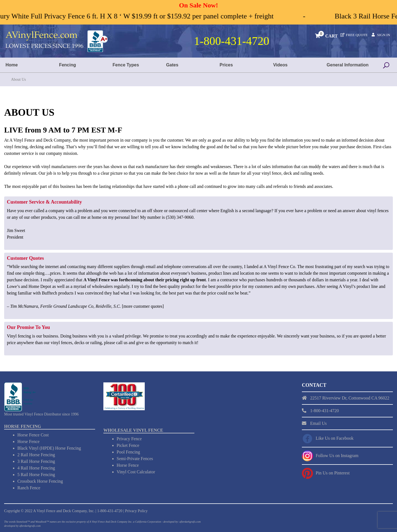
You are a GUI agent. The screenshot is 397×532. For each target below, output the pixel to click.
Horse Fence (28, 441)
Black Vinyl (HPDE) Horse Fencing (49, 448)
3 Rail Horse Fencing (36, 461)
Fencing (67, 65)
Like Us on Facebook (335, 438)
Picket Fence (128, 445)
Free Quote (357, 35)
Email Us (318, 423)
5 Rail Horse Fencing (36, 475)
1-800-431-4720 (110, 511)
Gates (172, 65)
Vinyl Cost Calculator (136, 472)
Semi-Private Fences (135, 459)
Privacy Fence (129, 439)
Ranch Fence (29, 488)
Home (12, 65)
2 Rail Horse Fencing (36, 455)
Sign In (384, 35)
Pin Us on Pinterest (333, 473)
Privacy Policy (136, 511)
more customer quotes (143, 306)
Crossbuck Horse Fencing (40, 481)
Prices (226, 65)
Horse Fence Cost (33, 435)
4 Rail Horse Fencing (36, 468)
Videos (280, 65)
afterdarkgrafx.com (30, 526)
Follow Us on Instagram (337, 456)
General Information (348, 65)
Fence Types (126, 65)
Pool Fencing (128, 452)
